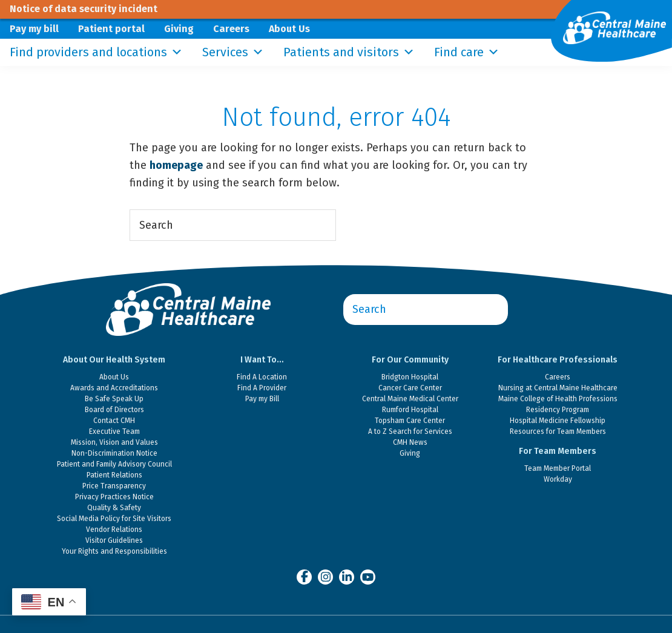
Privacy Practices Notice (114, 497)
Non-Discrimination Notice (114, 453)
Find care (467, 52)
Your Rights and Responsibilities (114, 551)
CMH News (410, 442)
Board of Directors (114, 410)
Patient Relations (114, 475)
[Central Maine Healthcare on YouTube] (368, 576)
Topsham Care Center (410, 421)
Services (233, 52)
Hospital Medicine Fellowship (558, 421)
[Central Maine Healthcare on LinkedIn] (347, 576)
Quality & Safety (114, 508)
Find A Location (262, 377)
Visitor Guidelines (114, 540)
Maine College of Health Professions (558, 399)
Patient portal (111, 29)
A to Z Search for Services (410, 431)
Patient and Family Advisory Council (114, 464)
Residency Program (558, 410)
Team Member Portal (558, 468)
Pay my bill (34, 29)
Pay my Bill (262, 399)
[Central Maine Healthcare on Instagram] (325, 576)
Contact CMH (114, 421)
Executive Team (114, 431)
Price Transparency (114, 486)
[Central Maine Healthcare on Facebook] (304, 577)
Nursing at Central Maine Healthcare (558, 388)
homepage (176, 165)
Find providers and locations (96, 52)
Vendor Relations (114, 530)
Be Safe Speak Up (114, 399)
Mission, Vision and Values (114, 442)
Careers (231, 29)
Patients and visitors (349, 52)
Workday (558, 479)
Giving (179, 29)
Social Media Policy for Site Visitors (114, 519)
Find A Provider (262, 388)
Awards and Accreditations (114, 388)
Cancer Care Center (410, 388)
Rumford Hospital (410, 410)
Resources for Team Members (558, 431)
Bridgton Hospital (410, 377)
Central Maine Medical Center (410, 399)
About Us (289, 29)
